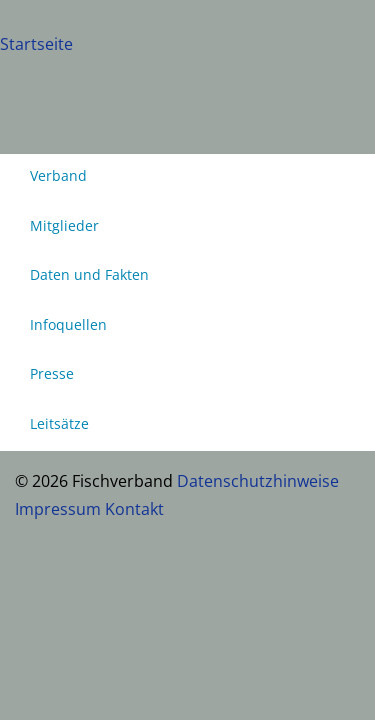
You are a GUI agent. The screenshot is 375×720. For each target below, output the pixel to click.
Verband (58, 175)
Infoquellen (68, 324)
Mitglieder (64, 225)
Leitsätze (59, 423)
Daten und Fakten (89, 274)
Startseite (36, 44)
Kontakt (134, 509)
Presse (52, 373)
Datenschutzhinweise (258, 481)
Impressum (58, 509)
